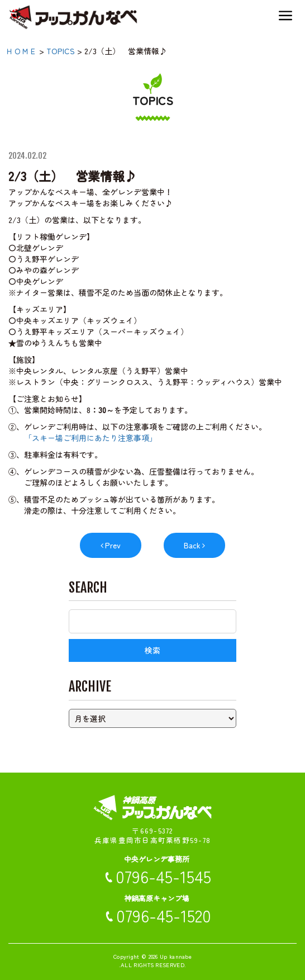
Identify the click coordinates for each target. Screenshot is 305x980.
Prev (113, 545)
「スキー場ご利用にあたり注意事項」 (90, 438)
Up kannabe (176, 956)
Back (192, 545)
